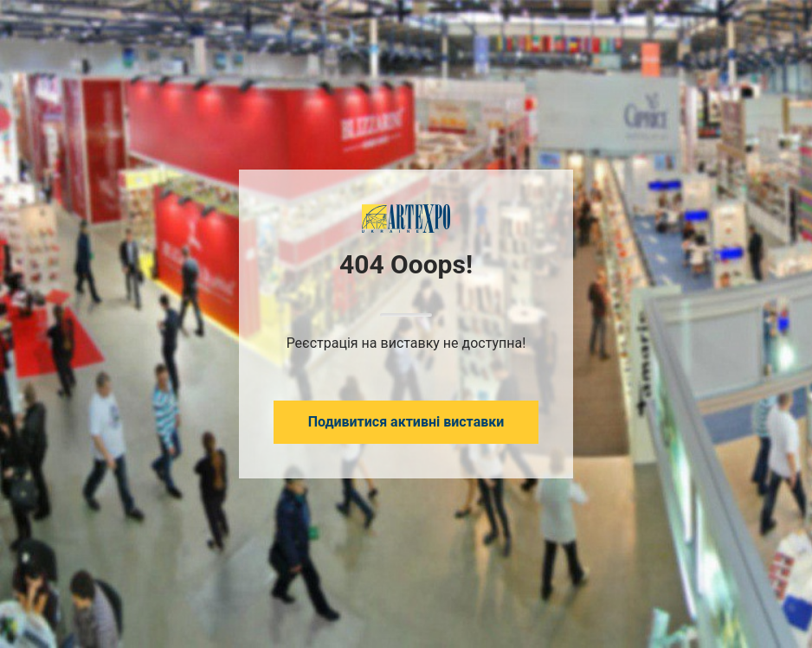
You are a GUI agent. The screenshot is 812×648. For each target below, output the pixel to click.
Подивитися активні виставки (406, 422)
